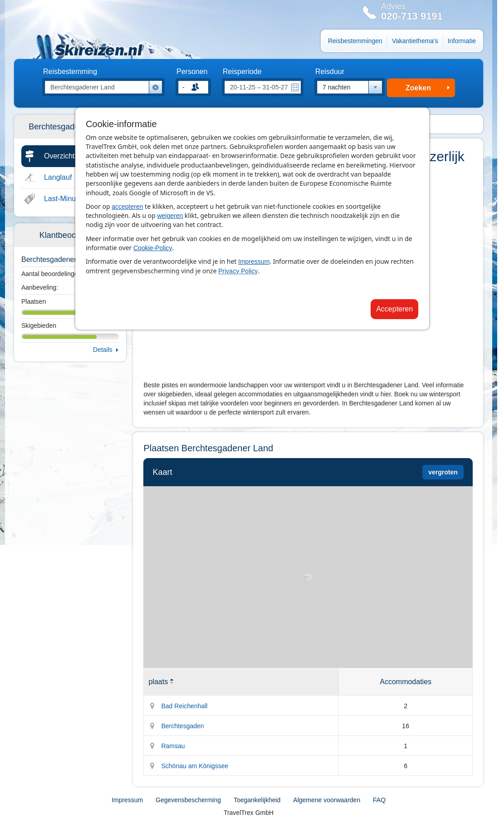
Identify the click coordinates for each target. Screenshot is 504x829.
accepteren (127, 207)
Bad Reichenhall (184, 706)
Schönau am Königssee (195, 766)
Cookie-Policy (153, 248)
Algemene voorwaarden (327, 800)
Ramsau (173, 746)
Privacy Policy (238, 271)
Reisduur (330, 72)
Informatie (462, 41)
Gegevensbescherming (188, 800)
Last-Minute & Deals (77, 199)
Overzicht (59, 156)
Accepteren (394, 309)
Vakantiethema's (415, 41)
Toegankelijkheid (257, 800)
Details (103, 350)
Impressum (254, 262)
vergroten (443, 472)
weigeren (170, 216)
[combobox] (350, 87)
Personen (192, 72)
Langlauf (58, 177)
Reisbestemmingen (355, 41)
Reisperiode (242, 72)
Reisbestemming (70, 72)
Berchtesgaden (182, 726)
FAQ (379, 800)
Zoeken (418, 88)
